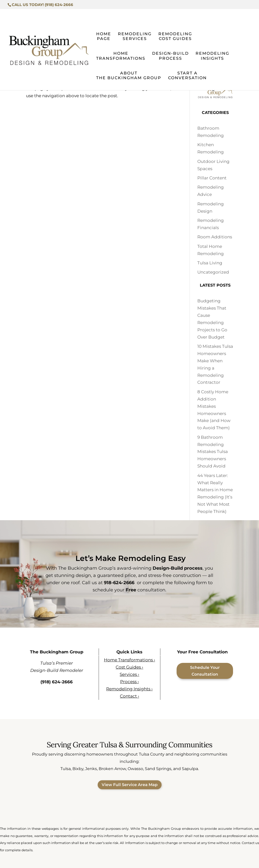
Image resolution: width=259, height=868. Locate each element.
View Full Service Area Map (130, 785)
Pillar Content (212, 178)
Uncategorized (213, 272)
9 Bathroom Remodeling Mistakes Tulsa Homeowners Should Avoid (213, 452)
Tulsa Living (210, 263)
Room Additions (215, 237)
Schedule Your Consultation (205, 671)
